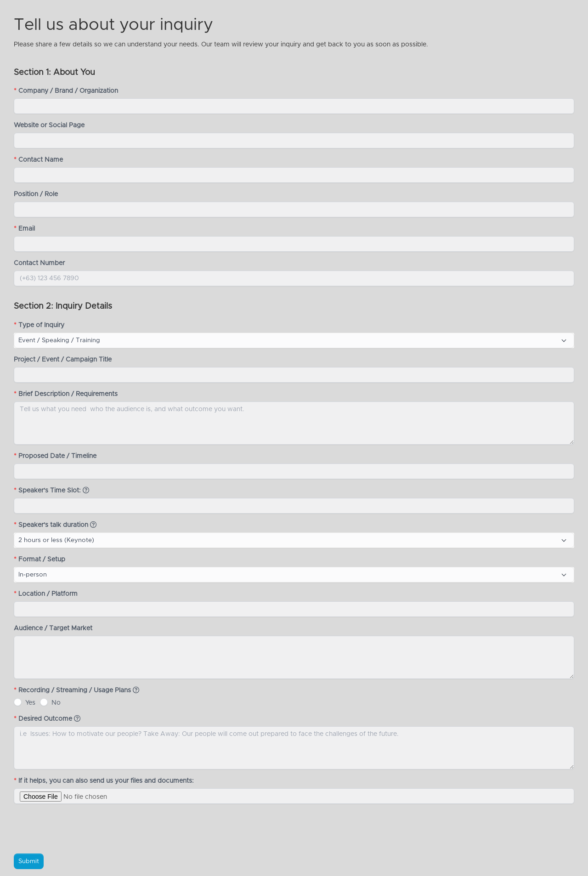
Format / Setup (40, 560)
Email (24, 229)
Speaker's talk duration (55, 525)
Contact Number (39, 263)
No (56, 703)
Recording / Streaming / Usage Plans (76, 690)
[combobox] (294, 340)
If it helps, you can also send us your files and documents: (105, 781)
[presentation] (84, 829)
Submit (29, 861)
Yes (30, 703)
